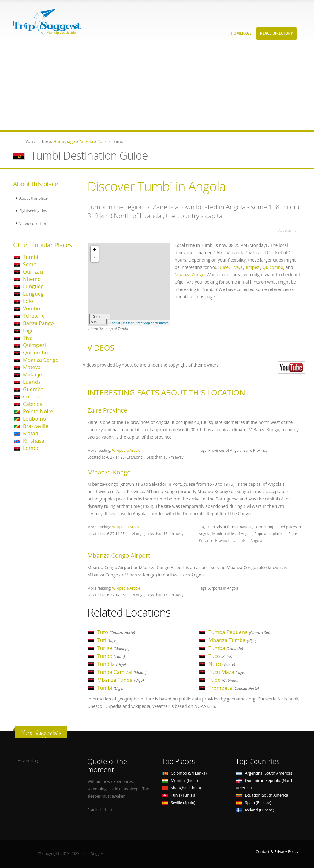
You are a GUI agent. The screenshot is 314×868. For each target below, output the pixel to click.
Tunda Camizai (123, 672)
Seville (178, 803)
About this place (34, 198)
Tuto (116, 632)
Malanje (32, 374)
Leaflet (115, 323)
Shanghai (181, 788)
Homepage (241, 33)
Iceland (255, 810)
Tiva (28, 338)
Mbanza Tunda (121, 680)
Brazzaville (36, 426)
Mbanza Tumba (232, 640)
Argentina (264, 773)
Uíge (28, 330)
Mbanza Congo (41, 360)
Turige (113, 648)
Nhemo (32, 279)
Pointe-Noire (38, 411)
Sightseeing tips (33, 211)
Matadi (31, 433)
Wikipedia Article (126, 450)
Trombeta (234, 688)
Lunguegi (34, 286)
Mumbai (180, 781)
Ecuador (263, 795)
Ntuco (222, 664)
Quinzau (33, 272)
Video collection (33, 223)
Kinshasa (34, 441)
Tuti (107, 640)
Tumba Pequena (239, 632)
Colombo (184, 773)
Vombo (32, 308)
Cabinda (33, 404)
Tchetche (34, 316)
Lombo (31, 448)
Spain (254, 803)
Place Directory (277, 33)
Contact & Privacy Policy (277, 852)
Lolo (28, 301)
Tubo (223, 680)
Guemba (33, 389)
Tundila (112, 664)
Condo (31, 396)
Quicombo (36, 352)
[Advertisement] (157, 87)
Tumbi (31, 257)
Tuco (220, 656)
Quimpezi (34, 345)
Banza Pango (38, 323)
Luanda (32, 382)
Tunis (179, 795)
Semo (30, 264)
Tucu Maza (227, 672)
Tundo (111, 656)
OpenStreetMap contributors (147, 323)
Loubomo (34, 419)
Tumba (226, 648)
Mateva (32, 367)
